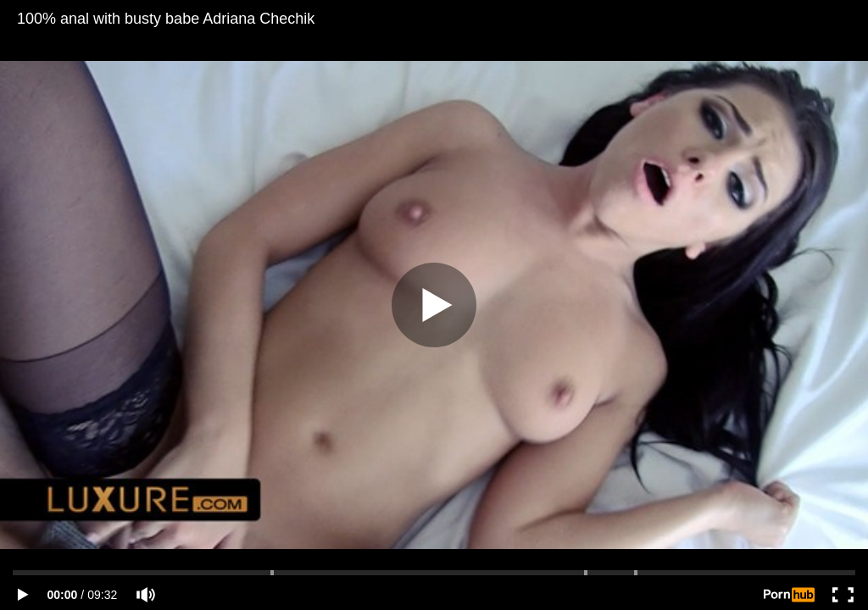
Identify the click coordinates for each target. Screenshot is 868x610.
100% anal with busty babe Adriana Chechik (166, 19)
